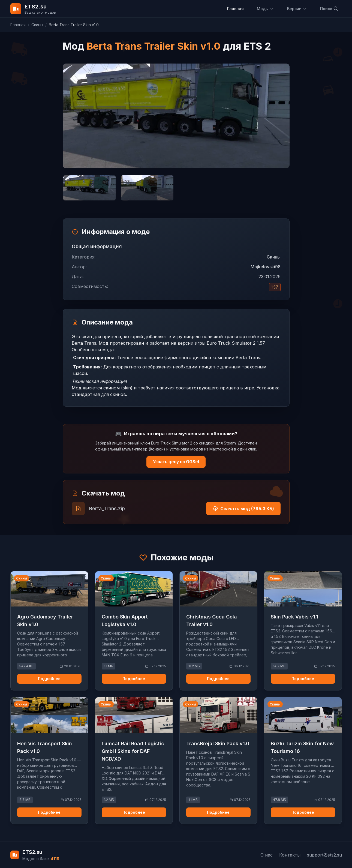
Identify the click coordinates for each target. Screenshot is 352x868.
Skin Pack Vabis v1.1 (294, 617)
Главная (235, 9)
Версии (297, 9)
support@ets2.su (324, 855)
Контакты (290, 855)
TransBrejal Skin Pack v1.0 (218, 744)
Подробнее (49, 679)
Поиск (329, 9)
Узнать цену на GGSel (176, 462)
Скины (37, 25)
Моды (265, 9)
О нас (267, 855)
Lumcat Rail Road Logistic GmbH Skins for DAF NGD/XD (133, 751)
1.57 (275, 287)
